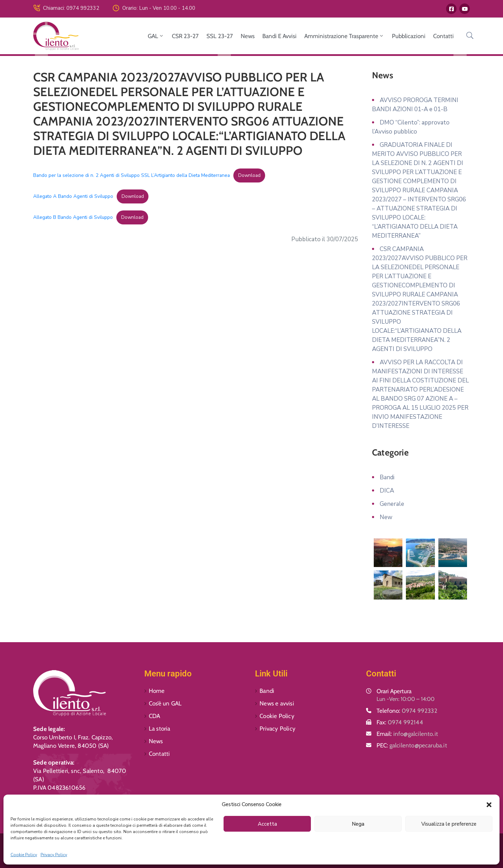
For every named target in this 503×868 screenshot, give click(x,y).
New (386, 517)
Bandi (387, 477)
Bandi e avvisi (279, 36)
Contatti (443, 36)
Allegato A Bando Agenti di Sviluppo (73, 196)
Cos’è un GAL (165, 703)
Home (157, 691)
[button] (489, 804)
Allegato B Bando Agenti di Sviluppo (73, 217)
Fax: (400, 722)
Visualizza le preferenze (449, 824)
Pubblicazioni (409, 36)
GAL (156, 36)
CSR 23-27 (185, 36)
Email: (407, 734)
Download (249, 175)
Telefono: (407, 711)
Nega (358, 824)
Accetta (267, 824)
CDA (155, 716)
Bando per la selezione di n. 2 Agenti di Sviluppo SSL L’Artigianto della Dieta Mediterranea (132, 175)
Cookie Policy (24, 855)
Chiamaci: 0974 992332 (71, 8)
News (248, 36)
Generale (392, 504)
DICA (387, 491)
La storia (160, 729)
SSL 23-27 (220, 36)
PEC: (412, 745)
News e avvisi (277, 703)
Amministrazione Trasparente (344, 36)
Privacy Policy (54, 855)
